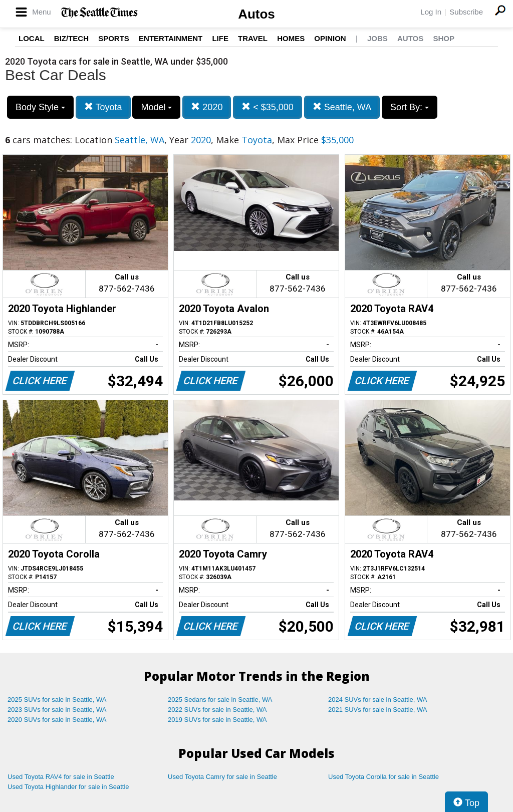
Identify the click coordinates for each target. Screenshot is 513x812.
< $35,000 (268, 107)
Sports (114, 38)
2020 (207, 107)
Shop (444, 38)
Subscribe (466, 12)
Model (156, 107)
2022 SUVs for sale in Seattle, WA (217, 710)
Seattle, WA (342, 107)
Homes (291, 38)
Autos (256, 14)
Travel (253, 38)
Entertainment (171, 38)
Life (220, 38)
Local (32, 38)
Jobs (377, 38)
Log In (431, 12)
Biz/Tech (71, 38)
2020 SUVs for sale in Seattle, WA (57, 720)
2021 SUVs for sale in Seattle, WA (378, 710)
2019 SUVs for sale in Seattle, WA (217, 720)
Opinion (330, 38)
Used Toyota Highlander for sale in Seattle (68, 787)
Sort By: (410, 107)
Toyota (103, 107)
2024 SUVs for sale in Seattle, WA (378, 700)
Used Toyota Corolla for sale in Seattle (383, 777)
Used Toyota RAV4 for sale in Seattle (61, 777)
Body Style (40, 107)
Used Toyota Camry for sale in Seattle (222, 777)
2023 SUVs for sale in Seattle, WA (57, 710)
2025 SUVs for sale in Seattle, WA (57, 700)
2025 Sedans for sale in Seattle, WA (220, 700)
